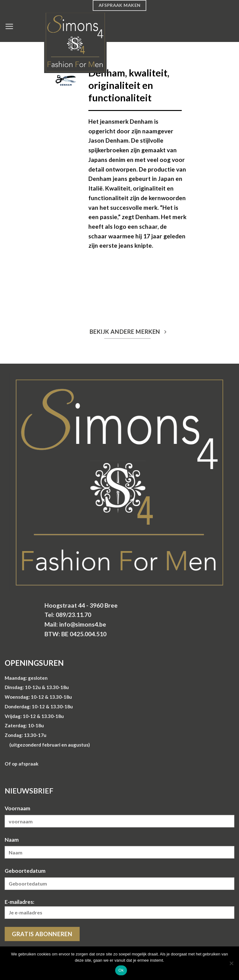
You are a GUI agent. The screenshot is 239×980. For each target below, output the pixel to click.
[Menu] (9, 26)
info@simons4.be (83, 624)
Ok (121, 970)
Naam (12, 840)
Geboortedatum (25, 871)
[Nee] (231, 965)
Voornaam (17, 808)
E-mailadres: (119, 909)
